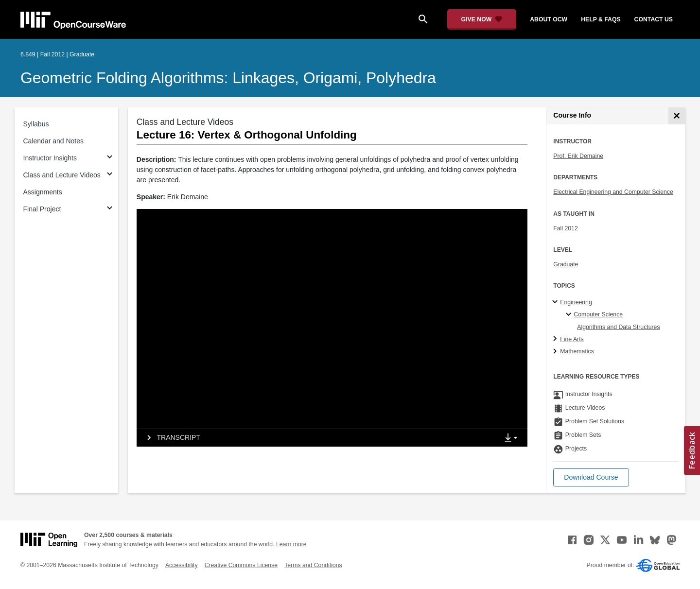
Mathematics (577, 351)
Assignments (43, 192)
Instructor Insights (50, 158)
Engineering (576, 302)
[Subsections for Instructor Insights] (110, 158)
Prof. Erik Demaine (578, 156)
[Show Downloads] (513, 438)
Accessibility (182, 565)
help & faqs (601, 19)
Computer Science (598, 314)
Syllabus (36, 124)
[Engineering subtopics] (556, 302)
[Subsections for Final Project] (110, 209)
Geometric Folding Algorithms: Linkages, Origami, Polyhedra (228, 78)
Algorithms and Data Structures (618, 327)
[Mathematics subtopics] (556, 352)
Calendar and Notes (54, 141)
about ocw (549, 19)
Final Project (42, 209)
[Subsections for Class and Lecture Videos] (110, 175)
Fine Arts (572, 339)
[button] (591, 477)
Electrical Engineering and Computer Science (613, 192)
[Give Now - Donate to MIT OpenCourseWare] (482, 19)
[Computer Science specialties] (570, 315)
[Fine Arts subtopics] (556, 339)
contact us (654, 19)
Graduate (566, 264)
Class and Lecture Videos (62, 175)
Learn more (291, 544)
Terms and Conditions (313, 565)
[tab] (317, 438)
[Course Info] (677, 116)
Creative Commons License (241, 565)
